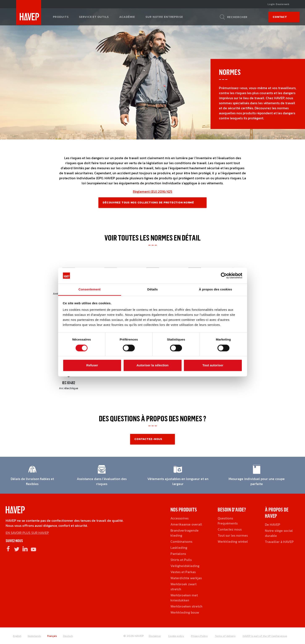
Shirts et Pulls (181, 560)
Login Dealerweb (278, 4)
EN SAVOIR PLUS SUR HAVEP (27, 533)
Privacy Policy (199, 636)
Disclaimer (155, 636)
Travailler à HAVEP (279, 542)
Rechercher (237, 17)
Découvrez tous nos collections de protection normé (148, 202)
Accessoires (179, 518)
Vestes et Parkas (183, 572)
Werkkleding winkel (233, 541)
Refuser (92, 365)
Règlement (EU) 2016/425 (152, 191)
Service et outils (94, 17)
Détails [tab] (153, 289)
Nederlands (34, 636)
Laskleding (179, 548)
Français (52, 636)
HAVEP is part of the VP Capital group (265, 636)
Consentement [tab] (90, 289)
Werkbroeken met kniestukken (184, 598)
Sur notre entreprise (164, 17)
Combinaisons (181, 541)
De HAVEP (273, 524)
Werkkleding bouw (185, 612)
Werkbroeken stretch (186, 606)
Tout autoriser (213, 365)
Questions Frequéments (228, 521)
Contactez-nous (148, 439)
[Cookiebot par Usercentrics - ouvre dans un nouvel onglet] (224, 276)
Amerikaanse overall (186, 524)
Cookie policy (176, 636)
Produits (61, 17)
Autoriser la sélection (152, 365)
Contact (280, 17)
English (17, 636)
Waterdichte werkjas (186, 578)
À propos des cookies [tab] (216, 289)
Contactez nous (230, 529)
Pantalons (178, 554)
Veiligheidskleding (185, 566)
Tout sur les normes (233, 535)
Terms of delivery (225, 636)
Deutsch (68, 636)
